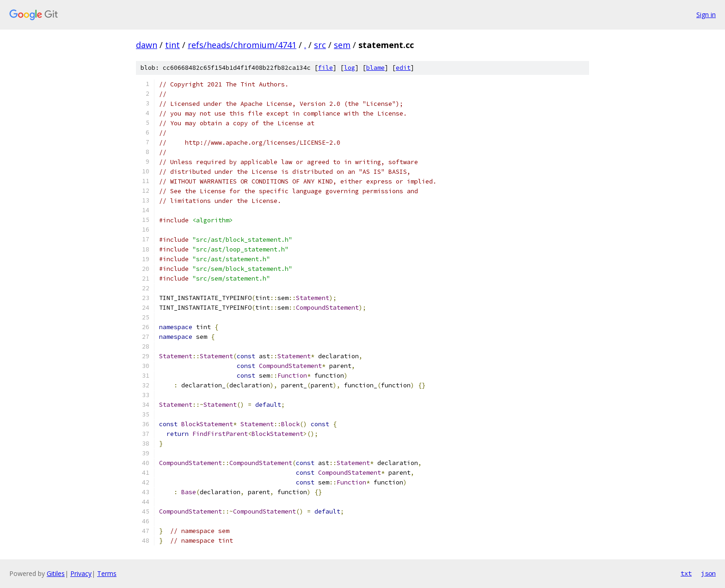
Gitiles (56, 573)
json (708, 573)
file (326, 68)
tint (172, 45)
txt (686, 573)
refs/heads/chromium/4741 (242, 45)
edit (403, 68)
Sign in (706, 15)
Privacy (81, 573)
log (350, 68)
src (320, 45)
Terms (107, 573)
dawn (147, 45)
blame (375, 68)
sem (342, 45)
